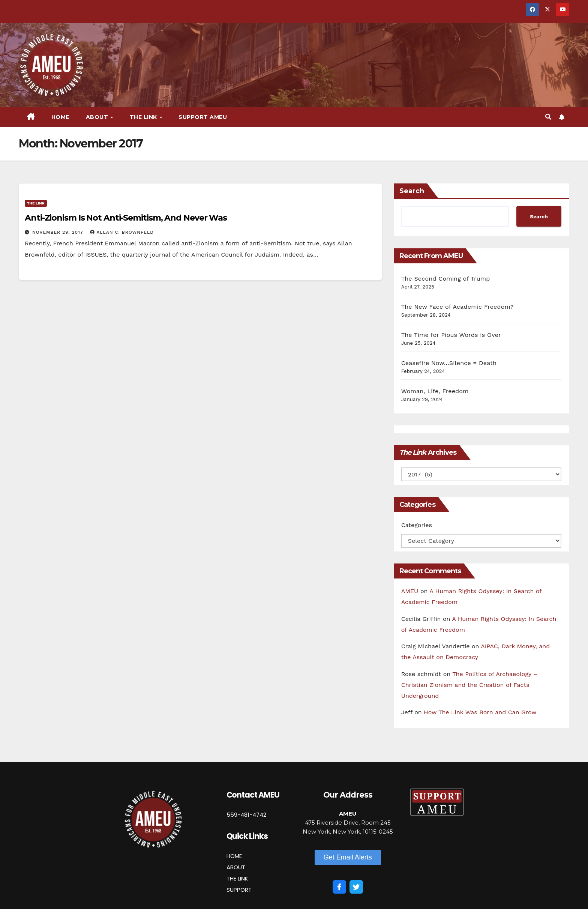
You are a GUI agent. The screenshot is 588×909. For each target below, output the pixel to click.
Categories (417, 525)
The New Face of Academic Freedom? (457, 307)
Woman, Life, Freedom (435, 391)
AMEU (410, 591)
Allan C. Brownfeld (122, 232)
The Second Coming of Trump (446, 279)
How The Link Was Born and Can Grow (480, 712)
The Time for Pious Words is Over (451, 335)
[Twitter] (356, 887)
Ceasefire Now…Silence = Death (449, 363)
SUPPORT (239, 890)
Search (412, 191)
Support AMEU (203, 117)
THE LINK (237, 878)
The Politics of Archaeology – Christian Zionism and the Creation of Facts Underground (469, 685)
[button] (548, 117)
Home (60, 117)
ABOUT (236, 867)
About (98, 117)
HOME (234, 856)
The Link (144, 117)
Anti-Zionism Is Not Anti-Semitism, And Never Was (126, 218)
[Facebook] (339, 887)
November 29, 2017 (58, 232)
